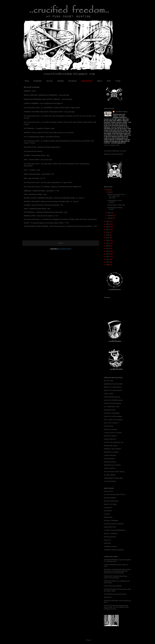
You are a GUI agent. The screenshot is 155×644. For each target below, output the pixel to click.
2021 (108, 232)
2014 (108, 251)
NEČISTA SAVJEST (110, 537)
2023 (108, 227)
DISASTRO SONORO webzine (113, 400)
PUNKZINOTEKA (109, 459)
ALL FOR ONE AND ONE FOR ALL (115, 495)
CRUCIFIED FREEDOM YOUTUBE (115, 151)
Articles (49, 81)
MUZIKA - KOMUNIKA (111, 534)
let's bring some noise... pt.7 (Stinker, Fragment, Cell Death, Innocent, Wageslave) (52, 187)
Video (109, 81)
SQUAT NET (108, 597)
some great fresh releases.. (33, 151)
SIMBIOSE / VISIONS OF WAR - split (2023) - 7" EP (41, 191)
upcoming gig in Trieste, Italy (116, 205)
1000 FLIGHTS (109, 491)
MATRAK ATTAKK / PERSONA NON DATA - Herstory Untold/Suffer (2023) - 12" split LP (54, 198)
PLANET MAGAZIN (110, 455)
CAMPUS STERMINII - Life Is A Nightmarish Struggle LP (44, 103)
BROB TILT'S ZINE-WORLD (113, 387)
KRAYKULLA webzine (111, 429)
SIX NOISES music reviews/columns (115, 594)
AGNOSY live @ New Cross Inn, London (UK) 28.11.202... (116, 196)
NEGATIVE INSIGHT (110, 436)
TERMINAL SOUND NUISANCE (114, 550)
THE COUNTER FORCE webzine (114, 472)
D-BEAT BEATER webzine (112, 397)
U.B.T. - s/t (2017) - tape (32, 170)
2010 (108, 262)
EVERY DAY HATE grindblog (113, 416)
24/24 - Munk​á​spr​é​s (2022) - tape (35, 194)
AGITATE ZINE (109, 381)
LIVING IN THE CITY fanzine (113, 433)
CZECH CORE (108, 394)
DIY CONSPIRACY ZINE (112, 407)
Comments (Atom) (65, 249)
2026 (108, 190)
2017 (108, 243)
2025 (108, 221)
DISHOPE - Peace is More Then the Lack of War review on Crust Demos (49, 132)
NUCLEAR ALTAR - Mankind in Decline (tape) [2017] (42, 147)
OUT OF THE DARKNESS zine (114, 442)
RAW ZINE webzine (110, 462)
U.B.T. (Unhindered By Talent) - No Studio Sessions (42, 137)
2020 (108, 235)
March (110, 213)
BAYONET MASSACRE (111, 501)
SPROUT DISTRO (110, 468)
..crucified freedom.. (121, 112)
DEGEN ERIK (108, 517)
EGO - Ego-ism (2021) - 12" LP (34, 178)
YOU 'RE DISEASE (110, 481)
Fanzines (60, 81)
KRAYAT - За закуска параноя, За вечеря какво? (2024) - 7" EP (46, 223)
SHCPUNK (107, 543)
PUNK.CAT (107, 540)
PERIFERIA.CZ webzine (111, 452)
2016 (108, 246)
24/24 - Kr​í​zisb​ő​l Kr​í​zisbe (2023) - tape (37, 209)
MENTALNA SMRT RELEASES (114, 154)
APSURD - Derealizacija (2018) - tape (37, 155)
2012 (108, 257)
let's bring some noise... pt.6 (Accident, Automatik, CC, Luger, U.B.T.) (48, 182)
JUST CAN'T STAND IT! (111, 423)
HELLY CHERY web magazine (113, 420)
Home (27, 81)
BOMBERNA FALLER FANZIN (113, 384)
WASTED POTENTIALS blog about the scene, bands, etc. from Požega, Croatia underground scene (116, 607)
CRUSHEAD (108, 511)
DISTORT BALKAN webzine (113, 403)
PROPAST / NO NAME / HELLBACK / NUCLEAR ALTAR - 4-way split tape (49, 112)
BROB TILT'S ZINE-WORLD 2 (113, 390)
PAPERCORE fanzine (111, 446)
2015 (108, 248)
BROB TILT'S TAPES (110, 504)
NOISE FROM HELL (110, 439)
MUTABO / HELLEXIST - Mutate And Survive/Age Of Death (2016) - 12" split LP (51, 201)
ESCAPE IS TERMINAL (111, 521)
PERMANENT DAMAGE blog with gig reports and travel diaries (115, 577)
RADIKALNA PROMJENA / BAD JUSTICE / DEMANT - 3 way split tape (48, 99)
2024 (108, 224)
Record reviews (87, 81)
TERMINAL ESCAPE (110, 547)
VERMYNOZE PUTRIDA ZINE (113, 478)
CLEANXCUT (108, 508)
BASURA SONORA (110, 498)
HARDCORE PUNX (110, 527)
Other (118, 81)
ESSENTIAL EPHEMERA (112, 413)
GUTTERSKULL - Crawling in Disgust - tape (39, 128)
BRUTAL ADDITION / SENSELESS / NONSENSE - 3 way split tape (47, 95)
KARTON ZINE (109, 426)
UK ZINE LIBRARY (110, 475)
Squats (99, 81)
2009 (108, 265)
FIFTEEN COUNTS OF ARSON (114, 524)
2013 (108, 254)
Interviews (38, 81)
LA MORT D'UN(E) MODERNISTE (114, 530)
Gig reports (73, 81)
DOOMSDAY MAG (110, 410)
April (109, 192)
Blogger (89, 640)
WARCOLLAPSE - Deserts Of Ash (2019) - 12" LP (41, 216)
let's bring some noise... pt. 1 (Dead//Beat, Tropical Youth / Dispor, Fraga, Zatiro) (52, 108)
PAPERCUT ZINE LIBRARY (112, 449)
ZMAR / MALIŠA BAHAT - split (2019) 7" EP (39, 174)
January (110, 218)
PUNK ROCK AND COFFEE (113, 586)
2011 (108, 259)
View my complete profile (112, 145)
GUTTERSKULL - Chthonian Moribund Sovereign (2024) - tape (46, 212)
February (111, 215)
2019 (108, 238)
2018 (108, 240)
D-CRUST (107, 514)
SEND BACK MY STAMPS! (112, 465)
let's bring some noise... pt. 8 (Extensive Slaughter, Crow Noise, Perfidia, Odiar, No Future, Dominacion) (60, 219)
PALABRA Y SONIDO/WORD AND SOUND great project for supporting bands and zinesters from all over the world (117, 571)
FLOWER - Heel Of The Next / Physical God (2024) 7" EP (43, 205)
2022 (108, 230)
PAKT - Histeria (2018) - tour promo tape (38, 160)
